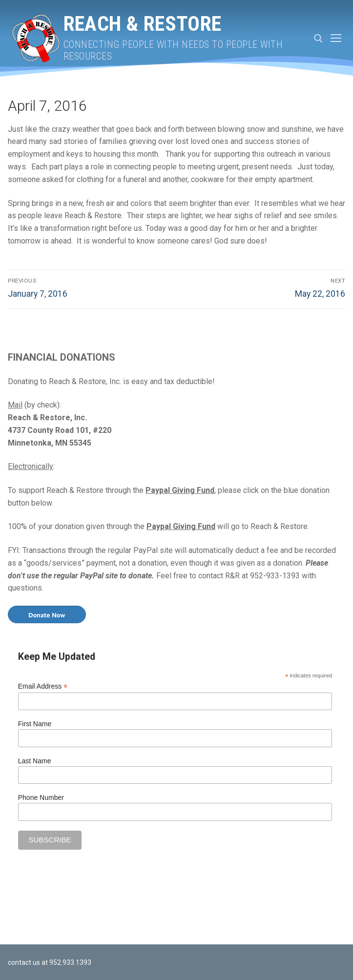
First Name (35, 724)
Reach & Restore (143, 24)
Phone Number (41, 797)
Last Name (35, 761)
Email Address (43, 686)
